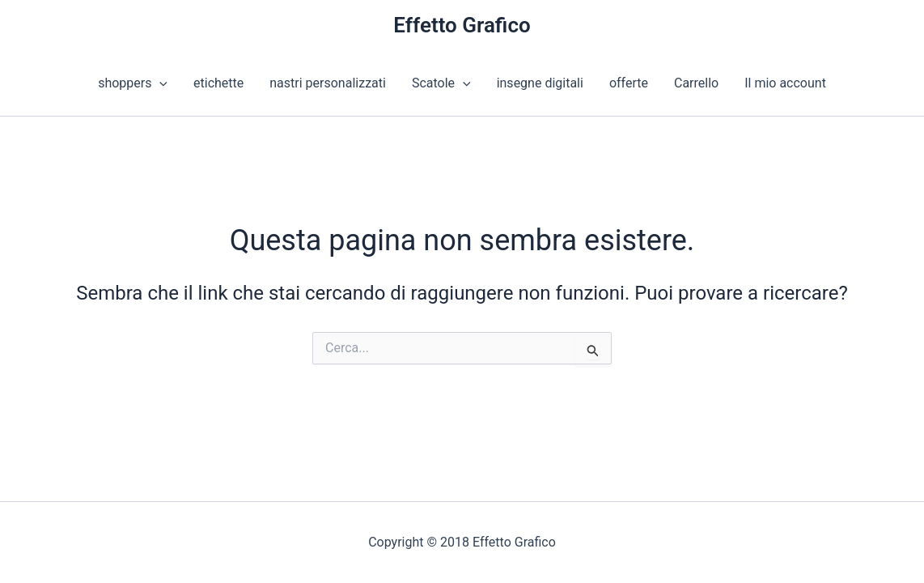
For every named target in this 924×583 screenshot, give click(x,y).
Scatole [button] (441, 83)
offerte (629, 83)
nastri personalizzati (328, 83)
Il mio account (785, 83)
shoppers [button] (133, 83)
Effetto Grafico (462, 25)
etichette (218, 83)
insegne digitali (540, 83)
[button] (159, 83)
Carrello (696, 83)
